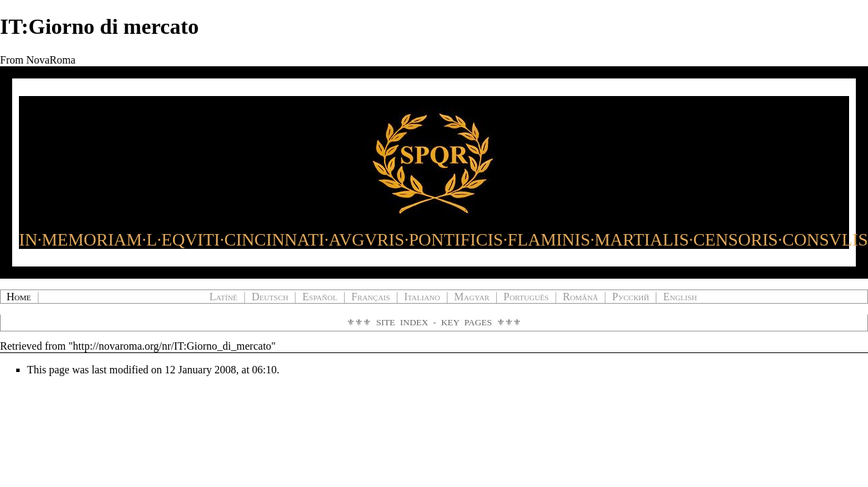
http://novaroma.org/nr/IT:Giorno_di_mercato (172, 346)
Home (19, 297)
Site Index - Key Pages (434, 322)
